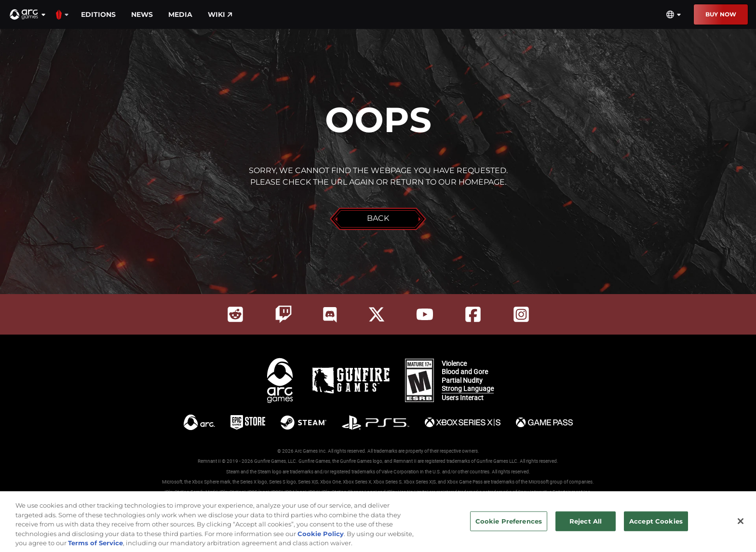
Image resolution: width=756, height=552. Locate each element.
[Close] (741, 526)
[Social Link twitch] (283, 314)
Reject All (586, 525)
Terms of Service (95, 548)
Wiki (220, 14)
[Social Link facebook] (473, 314)
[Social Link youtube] (425, 314)
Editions (98, 14)
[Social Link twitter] (377, 314)
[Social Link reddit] (235, 314)
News (142, 14)
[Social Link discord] (330, 315)
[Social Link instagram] (521, 314)
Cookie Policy (321, 539)
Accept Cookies (656, 525)
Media (180, 14)
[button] (28, 14)
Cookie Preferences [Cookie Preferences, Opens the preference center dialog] (509, 525)
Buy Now (721, 14)
